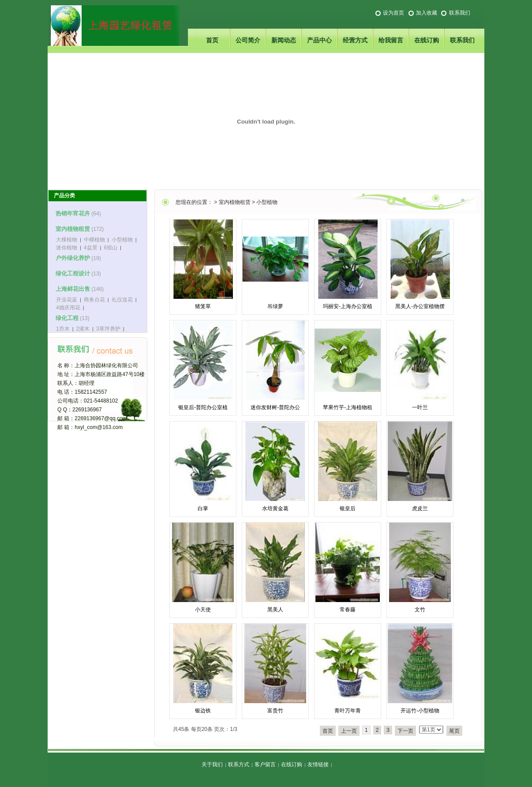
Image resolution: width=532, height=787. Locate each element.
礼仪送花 (122, 300)
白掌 (203, 508)
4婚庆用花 (68, 308)
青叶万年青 (348, 711)
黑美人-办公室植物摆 (420, 306)
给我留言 (391, 40)
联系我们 (460, 13)
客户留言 (265, 764)
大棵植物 (67, 240)
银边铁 (203, 711)
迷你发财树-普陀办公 (275, 407)
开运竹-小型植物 (420, 711)
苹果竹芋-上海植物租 (348, 407)
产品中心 (319, 40)
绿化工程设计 (73, 273)
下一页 (405, 731)
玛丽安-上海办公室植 (348, 306)
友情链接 (318, 764)
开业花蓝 (67, 300)
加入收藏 (427, 13)
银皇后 (348, 508)
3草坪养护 (108, 329)
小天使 (203, 610)
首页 (212, 40)
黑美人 (275, 610)
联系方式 (239, 764)
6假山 (111, 248)
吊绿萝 (275, 306)
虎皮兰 (420, 508)
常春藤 (348, 610)
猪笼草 (203, 306)
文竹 (420, 610)
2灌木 (83, 329)
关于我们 (212, 764)
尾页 (454, 731)
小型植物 (267, 202)
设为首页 (393, 13)
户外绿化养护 (73, 258)
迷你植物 (67, 248)
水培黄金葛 (275, 508)
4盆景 (91, 248)
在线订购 (427, 40)
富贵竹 (275, 711)
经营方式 (355, 40)
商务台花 (94, 300)
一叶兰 (420, 407)
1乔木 (63, 329)
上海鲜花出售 (73, 289)
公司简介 (248, 40)
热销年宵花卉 (73, 213)
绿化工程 (67, 318)
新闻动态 (284, 40)
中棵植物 (94, 240)
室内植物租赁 (235, 202)
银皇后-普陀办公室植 (203, 407)
